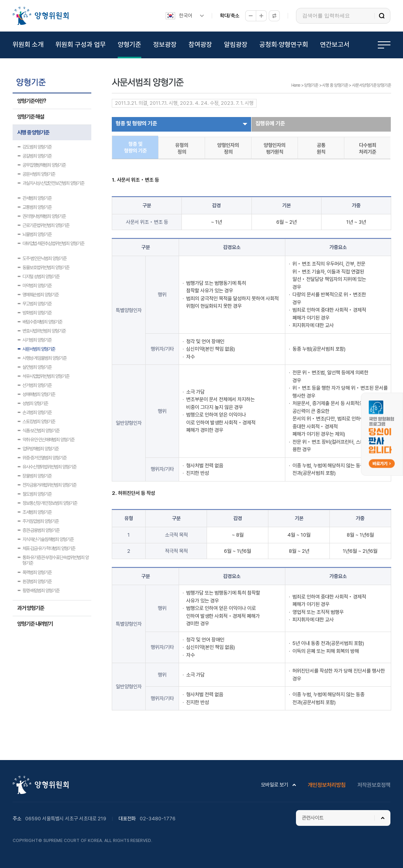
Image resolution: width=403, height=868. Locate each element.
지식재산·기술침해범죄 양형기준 (48, 539)
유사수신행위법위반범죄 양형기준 (49, 467)
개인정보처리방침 (327, 785)
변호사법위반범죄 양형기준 (44, 331)
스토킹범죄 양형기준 (39, 422)
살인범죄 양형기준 (37, 367)
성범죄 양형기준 (35, 403)
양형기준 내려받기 (35, 624)
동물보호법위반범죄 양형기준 (46, 268)
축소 (251, 16)
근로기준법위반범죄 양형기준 (46, 225)
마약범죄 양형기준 (37, 286)
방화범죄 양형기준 (37, 313)
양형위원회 (41, 16)
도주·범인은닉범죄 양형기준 (44, 258)
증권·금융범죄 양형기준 (41, 530)
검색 (382, 16)
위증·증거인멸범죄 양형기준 (44, 458)
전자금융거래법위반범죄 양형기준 (49, 485)
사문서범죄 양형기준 (39, 349)
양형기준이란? (32, 101)
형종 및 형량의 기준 (136, 123)
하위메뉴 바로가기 (1, 0)
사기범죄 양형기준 (37, 340)
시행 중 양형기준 (33, 132)
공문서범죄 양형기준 (39, 174)
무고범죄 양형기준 (37, 304)
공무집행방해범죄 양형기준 (44, 165)
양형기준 (129, 45)
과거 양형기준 (31, 608)
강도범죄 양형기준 (37, 147)
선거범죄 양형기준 (37, 385)
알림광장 (236, 45)
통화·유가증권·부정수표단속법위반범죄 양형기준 (55, 558)
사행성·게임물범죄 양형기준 (44, 358)
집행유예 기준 (270, 123)
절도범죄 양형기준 (37, 494)
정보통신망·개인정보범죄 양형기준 (50, 503)
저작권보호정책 (374, 785)
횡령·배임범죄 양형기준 (41, 591)
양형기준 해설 (31, 117)
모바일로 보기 (275, 785)
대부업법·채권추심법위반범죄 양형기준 (53, 243)
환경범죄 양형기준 (37, 582)
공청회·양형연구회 (284, 45)
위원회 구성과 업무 (81, 45)
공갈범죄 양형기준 (37, 156)
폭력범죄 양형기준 (37, 572)
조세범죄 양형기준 (37, 512)
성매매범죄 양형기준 (39, 394)
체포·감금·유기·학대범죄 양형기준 (49, 548)
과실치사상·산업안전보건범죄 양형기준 (53, 183)
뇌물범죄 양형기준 (37, 234)
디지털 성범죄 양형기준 (41, 277)
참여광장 (200, 45)
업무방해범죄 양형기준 (41, 449)
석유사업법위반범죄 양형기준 (46, 376)
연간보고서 (335, 45)
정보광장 (165, 45)
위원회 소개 (28, 45)
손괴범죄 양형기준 (37, 413)
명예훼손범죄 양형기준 (41, 295)
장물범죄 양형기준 (37, 476)
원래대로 (274, 16)
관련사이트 (313, 818)
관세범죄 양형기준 (37, 198)
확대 (261, 16)
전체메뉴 (384, 45)
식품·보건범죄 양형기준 (41, 431)
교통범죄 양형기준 (37, 207)
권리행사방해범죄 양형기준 (44, 216)
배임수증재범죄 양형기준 (42, 322)
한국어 (186, 16)
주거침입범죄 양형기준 (41, 521)
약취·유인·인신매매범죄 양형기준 (48, 440)
